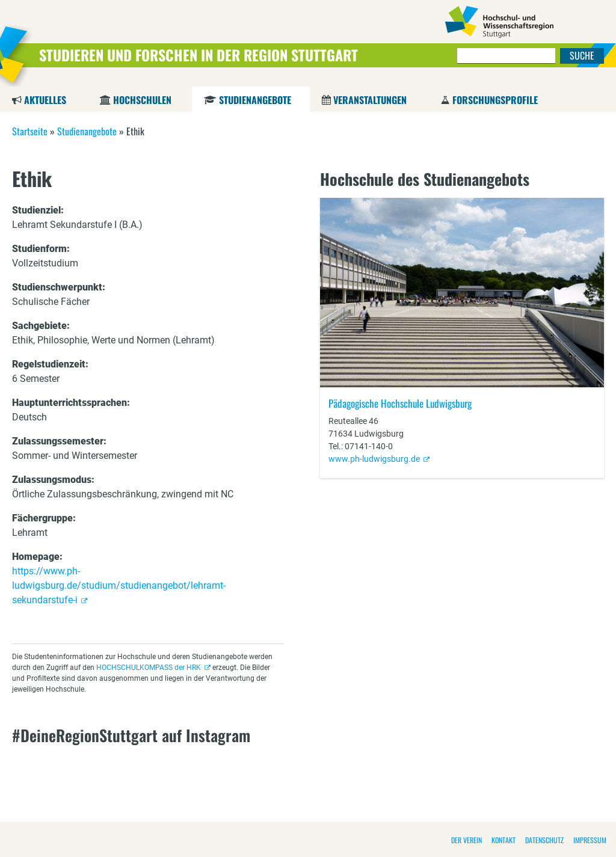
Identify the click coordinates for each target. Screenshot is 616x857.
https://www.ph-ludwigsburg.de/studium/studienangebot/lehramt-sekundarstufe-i (119, 585)
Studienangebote (255, 100)
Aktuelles (45, 100)
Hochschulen (142, 100)
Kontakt (504, 840)
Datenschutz (544, 840)
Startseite (30, 131)
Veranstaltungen (370, 100)
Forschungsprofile (495, 100)
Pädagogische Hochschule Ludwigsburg (400, 403)
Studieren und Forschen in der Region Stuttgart (199, 55)
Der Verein (467, 840)
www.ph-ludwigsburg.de (374, 459)
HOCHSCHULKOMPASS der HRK (149, 668)
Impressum (590, 840)
